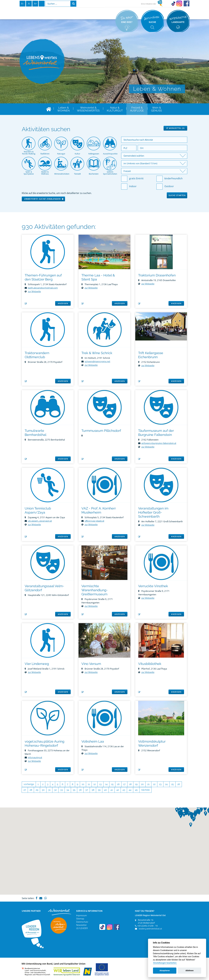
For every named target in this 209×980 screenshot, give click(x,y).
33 (62, 790)
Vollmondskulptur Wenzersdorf (152, 743)
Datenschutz (82, 922)
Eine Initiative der (149, 4)
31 (49, 790)
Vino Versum (91, 664)
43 (124, 790)
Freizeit (127, 171)
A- (22, 4)
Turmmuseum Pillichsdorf (101, 431)
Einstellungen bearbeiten (165, 963)
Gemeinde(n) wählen (134, 156)
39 (99, 790)
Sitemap (80, 919)
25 (172, 784)
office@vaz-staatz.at (94, 521)
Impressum (81, 915)
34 (68, 790)
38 (93, 790)
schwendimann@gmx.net (97, 362)
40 (105, 790)
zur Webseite (34, 291)
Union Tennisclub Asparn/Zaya (38, 510)
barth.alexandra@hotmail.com (43, 288)
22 (154, 784)
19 (136, 784)
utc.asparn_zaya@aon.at (40, 521)
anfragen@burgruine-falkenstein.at (159, 443)
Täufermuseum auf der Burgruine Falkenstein (156, 433)
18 (130, 784)
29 (37, 790)
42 (118, 790)
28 (31, 790)
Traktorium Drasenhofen (157, 275)
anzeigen (63, 303)
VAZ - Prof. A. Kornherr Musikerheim (99, 510)
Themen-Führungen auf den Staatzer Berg (43, 277)
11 (89, 784)
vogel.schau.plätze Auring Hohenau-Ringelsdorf (44, 743)
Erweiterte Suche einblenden (43, 199)
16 (118, 784)
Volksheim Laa (93, 741)
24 (166, 784)
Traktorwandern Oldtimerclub (37, 355)
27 (25, 790)
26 (179, 784)
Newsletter (81, 925)
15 (112, 784)
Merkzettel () (175, 128)
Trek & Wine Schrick (97, 353)
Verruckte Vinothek (153, 586)
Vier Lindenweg (37, 664)
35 (74, 790)
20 (142, 784)
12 (95, 784)
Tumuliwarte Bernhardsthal (35, 433)
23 (160, 784)
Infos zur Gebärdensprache (42, 4)
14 (106, 784)
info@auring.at (35, 758)
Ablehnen (190, 971)
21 (148, 784)
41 (112, 790)
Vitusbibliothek (150, 664)
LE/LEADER (82, 928)
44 (130, 790)
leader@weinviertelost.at (150, 929)
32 (55, 790)
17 (124, 784)
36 (80, 790)
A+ (35, 4)
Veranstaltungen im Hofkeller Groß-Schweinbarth (153, 512)
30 (43, 790)
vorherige (29, 784)
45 (136, 790)
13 (100, 784)
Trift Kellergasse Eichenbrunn (151, 355)
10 (83, 784)
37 (87, 790)
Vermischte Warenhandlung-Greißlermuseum (95, 590)
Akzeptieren (165, 971)
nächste (145, 790)
